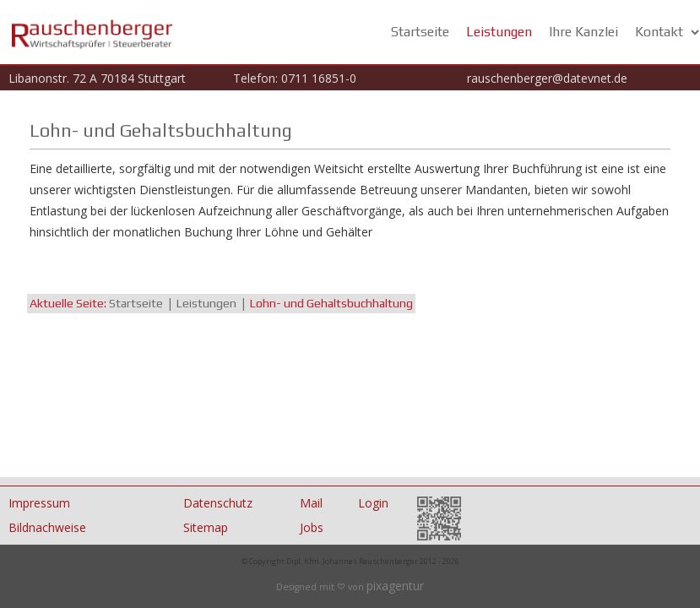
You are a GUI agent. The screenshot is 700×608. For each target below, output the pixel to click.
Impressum (39, 503)
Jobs (312, 527)
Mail (311, 503)
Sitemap (206, 527)
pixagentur (395, 586)
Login (373, 503)
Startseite (420, 32)
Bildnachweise (47, 527)
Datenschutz (218, 503)
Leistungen (499, 32)
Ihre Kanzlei (583, 32)
